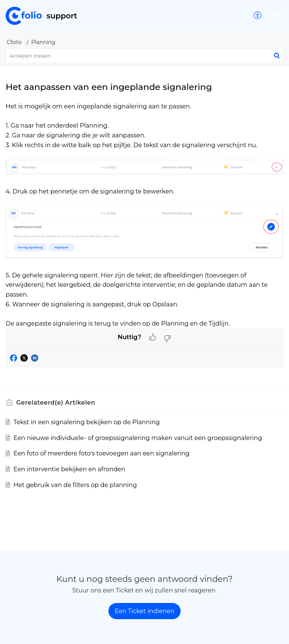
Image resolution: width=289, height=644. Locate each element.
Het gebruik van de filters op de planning (75, 485)
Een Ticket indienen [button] (144, 611)
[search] (144, 56)
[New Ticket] (144, 611)
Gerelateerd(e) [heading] (56, 403)
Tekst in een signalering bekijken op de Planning (87, 422)
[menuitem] (258, 16)
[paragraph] (144, 215)
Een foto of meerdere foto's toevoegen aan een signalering (102, 453)
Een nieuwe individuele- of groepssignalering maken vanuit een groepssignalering (138, 438)
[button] (258, 16)
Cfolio (14, 42)
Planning (43, 42)
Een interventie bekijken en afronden (69, 469)
